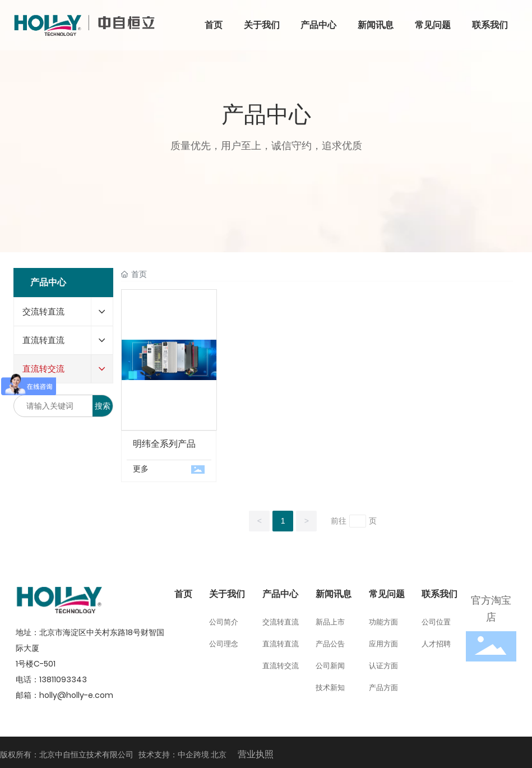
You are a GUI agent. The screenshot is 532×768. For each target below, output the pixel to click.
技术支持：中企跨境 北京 (182, 755)
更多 (141, 469)
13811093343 (63, 679)
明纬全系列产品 (164, 444)
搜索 (103, 406)
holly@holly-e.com (76, 695)
